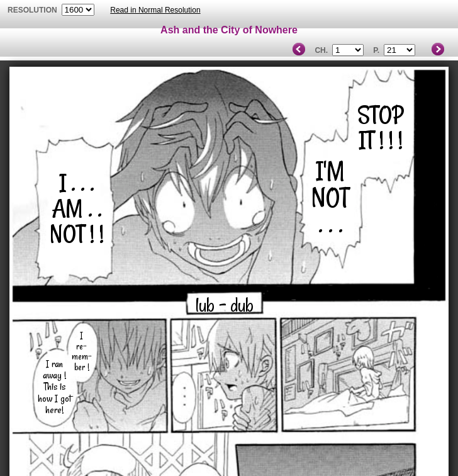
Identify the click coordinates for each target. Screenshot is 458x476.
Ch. (321, 50)
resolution (33, 10)
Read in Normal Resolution (155, 10)
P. (376, 50)
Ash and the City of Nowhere (229, 30)
